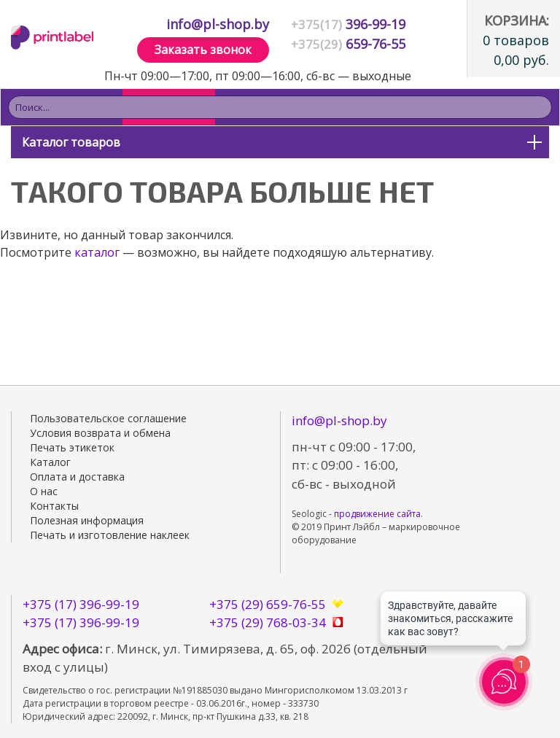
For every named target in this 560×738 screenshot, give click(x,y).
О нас (44, 491)
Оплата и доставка (77, 477)
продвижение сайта (377, 514)
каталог (97, 252)
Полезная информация (87, 520)
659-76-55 (348, 44)
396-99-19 (348, 24)
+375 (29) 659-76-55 (268, 604)
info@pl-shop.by (218, 24)
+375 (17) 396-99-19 (81, 604)
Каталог (50, 462)
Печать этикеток (72, 447)
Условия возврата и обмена (100, 433)
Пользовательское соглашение (108, 418)
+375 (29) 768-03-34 (268, 622)
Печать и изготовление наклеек (110, 535)
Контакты (54, 506)
